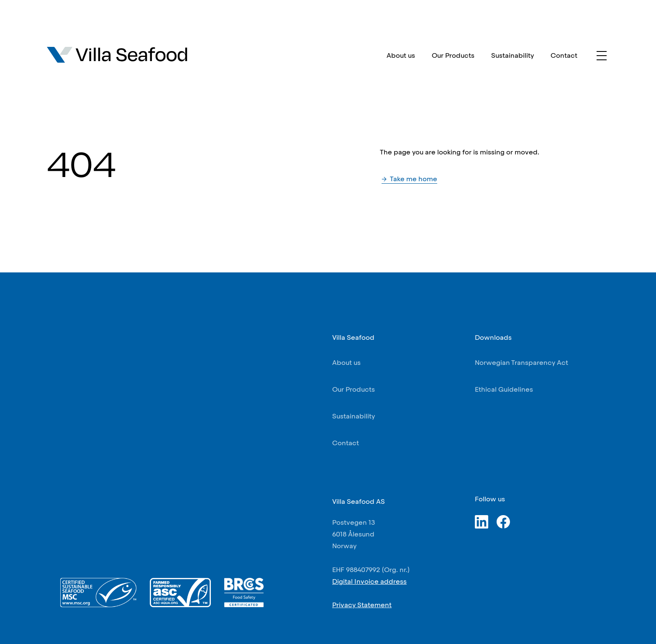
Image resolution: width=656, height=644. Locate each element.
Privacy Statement (362, 605)
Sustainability (512, 56)
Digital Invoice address (369, 581)
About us (401, 56)
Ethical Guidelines (504, 389)
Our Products (453, 56)
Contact (564, 56)
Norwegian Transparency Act (521, 363)
